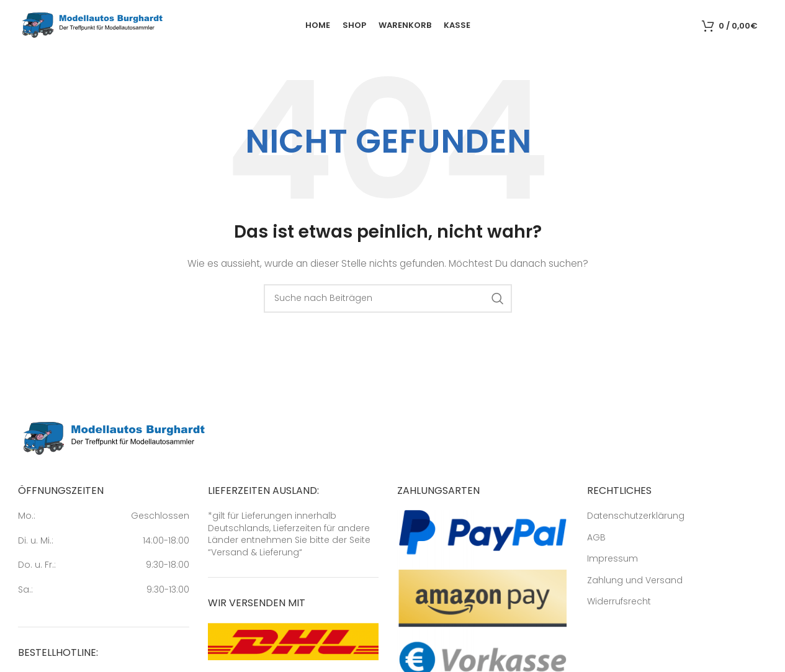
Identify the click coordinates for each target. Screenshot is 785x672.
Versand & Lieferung (255, 554)
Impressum (612, 561)
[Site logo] (92, 25)
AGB (596, 540)
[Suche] (689, 27)
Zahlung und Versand (635, 582)
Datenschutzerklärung (636, 518)
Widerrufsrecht (619, 604)
